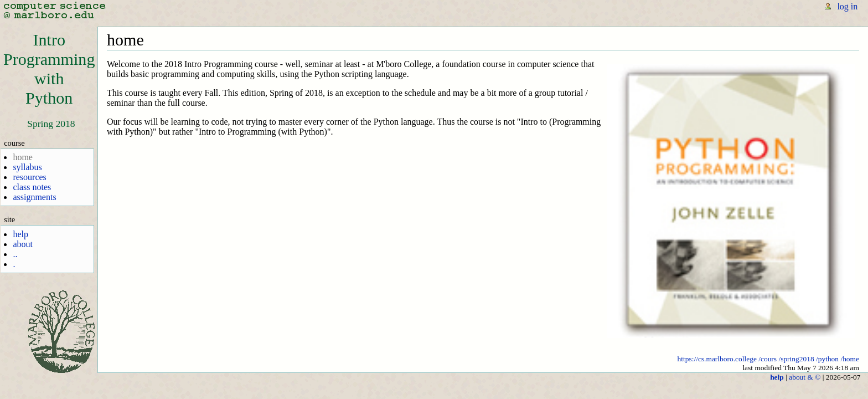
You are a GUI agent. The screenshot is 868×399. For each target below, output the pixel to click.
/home (850, 359)
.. (15, 254)
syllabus (27, 167)
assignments (34, 197)
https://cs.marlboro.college (717, 359)
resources (29, 177)
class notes (32, 187)
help (20, 234)
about (23, 244)
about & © (805, 377)
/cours (768, 359)
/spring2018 (796, 359)
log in (847, 6)
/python (827, 359)
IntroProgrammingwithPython (49, 69)
